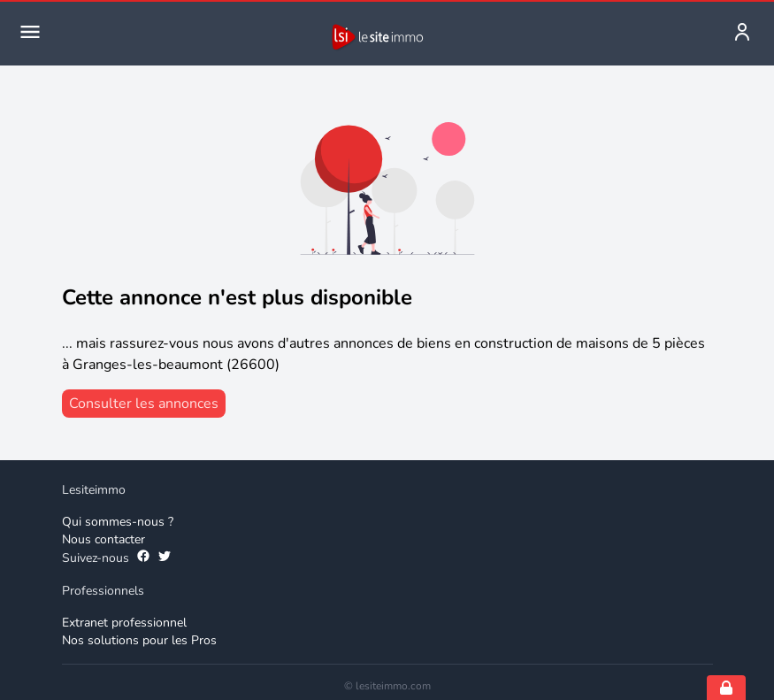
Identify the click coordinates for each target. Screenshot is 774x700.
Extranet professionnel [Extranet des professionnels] (124, 623)
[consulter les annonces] (144, 404)
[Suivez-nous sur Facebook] (143, 558)
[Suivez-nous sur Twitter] (165, 558)
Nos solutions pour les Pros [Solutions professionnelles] (139, 640)
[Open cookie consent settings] (726, 688)
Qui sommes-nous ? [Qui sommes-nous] (118, 522)
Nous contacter (103, 539)
